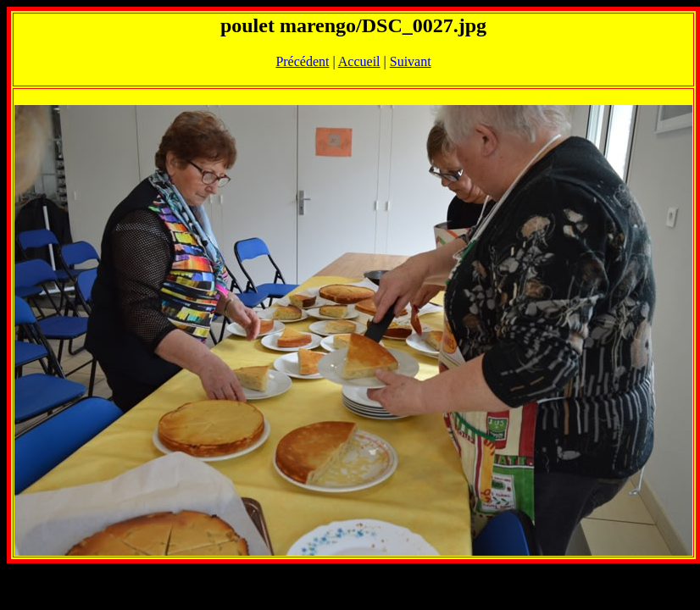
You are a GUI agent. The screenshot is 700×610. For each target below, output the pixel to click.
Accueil (359, 61)
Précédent (302, 61)
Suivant (411, 61)
